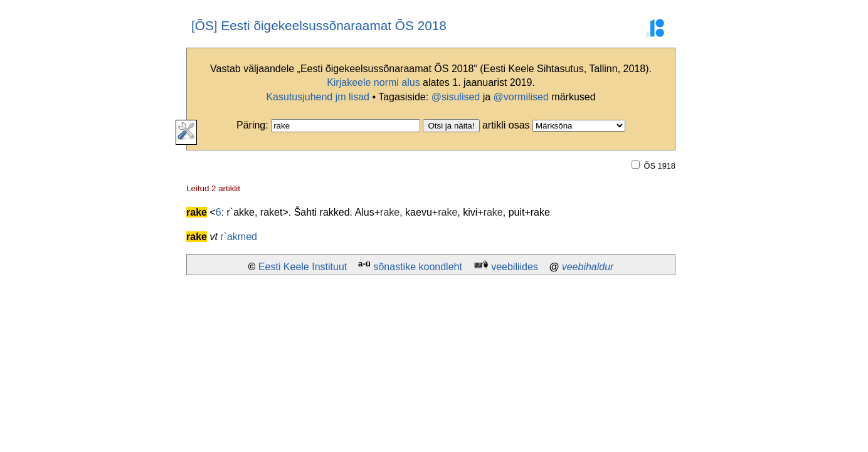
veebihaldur (588, 267)
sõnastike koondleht (417, 267)
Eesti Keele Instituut (303, 267)
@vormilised (521, 97)
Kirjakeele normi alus (373, 82)
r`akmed (239, 237)
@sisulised (456, 97)
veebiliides (515, 267)
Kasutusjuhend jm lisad (318, 97)
